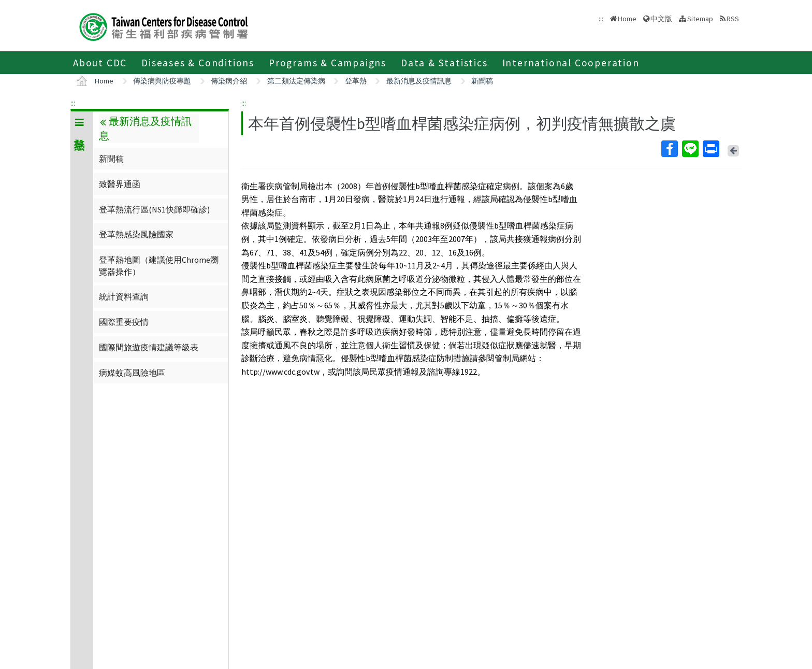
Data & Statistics (444, 63)
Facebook (669, 149)
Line (690, 149)
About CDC (100, 63)
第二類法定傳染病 (296, 81)
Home (627, 19)
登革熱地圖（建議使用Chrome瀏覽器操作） (159, 265)
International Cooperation (571, 63)
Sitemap (700, 19)
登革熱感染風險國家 (136, 234)
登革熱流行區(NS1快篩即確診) (154, 209)
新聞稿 (482, 81)
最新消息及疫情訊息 (419, 81)
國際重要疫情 (124, 322)
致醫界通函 (120, 184)
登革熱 (356, 81)
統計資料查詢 (124, 296)
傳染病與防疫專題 (162, 81)
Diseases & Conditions (198, 63)
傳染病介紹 (229, 81)
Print (711, 149)
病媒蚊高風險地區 (132, 373)
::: (73, 103)
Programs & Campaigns (328, 63)
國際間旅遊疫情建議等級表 (149, 347)
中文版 (661, 19)
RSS (733, 19)
